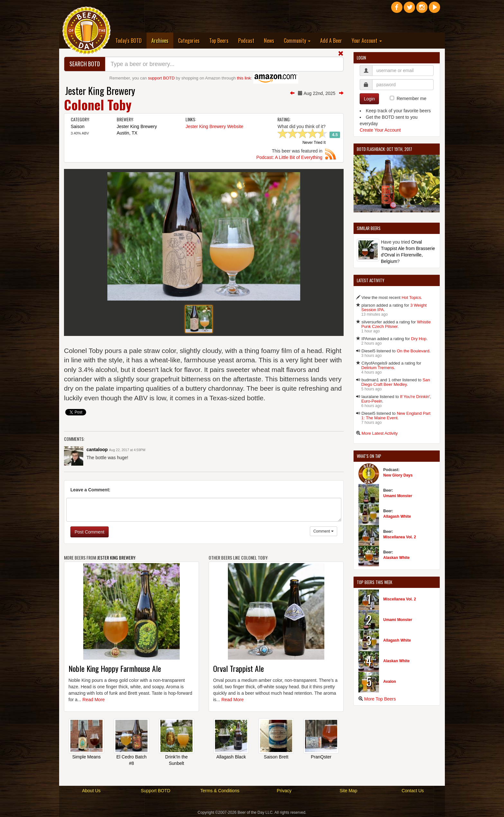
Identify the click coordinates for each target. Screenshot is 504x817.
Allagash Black (231, 757)
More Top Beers (380, 699)
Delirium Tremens (378, 368)
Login (369, 99)
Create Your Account (380, 130)
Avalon (390, 682)
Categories (189, 41)
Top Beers (219, 41)
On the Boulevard (413, 351)
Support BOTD (156, 791)
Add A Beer (331, 41)
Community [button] (297, 41)
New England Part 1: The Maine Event (396, 416)
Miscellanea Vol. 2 (400, 537)
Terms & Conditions (220, 791)
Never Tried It (314, 143)
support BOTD (161, 78)
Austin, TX (127, 133)
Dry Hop (419, 339)
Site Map (348, 791)
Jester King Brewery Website (214, 126)
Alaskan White (396, 558)
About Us (91, 791)
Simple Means (87, 757)
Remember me (412, 98)
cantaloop (97, 450)
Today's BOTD (129, 41)
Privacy (284, 791)
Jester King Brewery (100, 91)
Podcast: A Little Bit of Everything (289, 157)
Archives (162, 40)
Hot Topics (411, 297)
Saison (78, 126)
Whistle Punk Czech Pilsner (396, 324)
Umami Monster (398, 496)
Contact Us (413, 791)
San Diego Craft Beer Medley (396, 382)
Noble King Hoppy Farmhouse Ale (115, 668)
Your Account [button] (367, 41)
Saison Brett (276, 757)
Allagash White (397, 516)
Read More (94, 700)
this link (244, 78)
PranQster (321, 757)
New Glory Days (398, 475)
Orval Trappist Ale (239, 668)
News (269, 41)
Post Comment (90, 532)
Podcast (246, 41)
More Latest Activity (380, 433)
